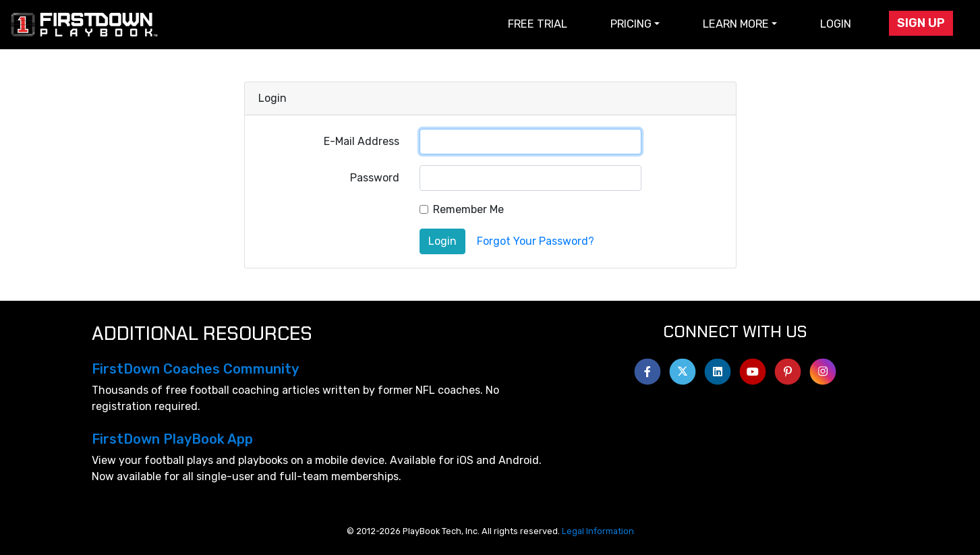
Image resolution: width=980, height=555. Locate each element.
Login (836, 24)
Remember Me (468, 209)
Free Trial (538, 24)
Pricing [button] (631, 24)
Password (375, 178)
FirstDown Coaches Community (195, 369)
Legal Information (598, 531)
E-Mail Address (362, 141)
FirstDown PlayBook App (172, 439)
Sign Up (921, 23)
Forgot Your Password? (536, 241)
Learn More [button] (736, 24)
